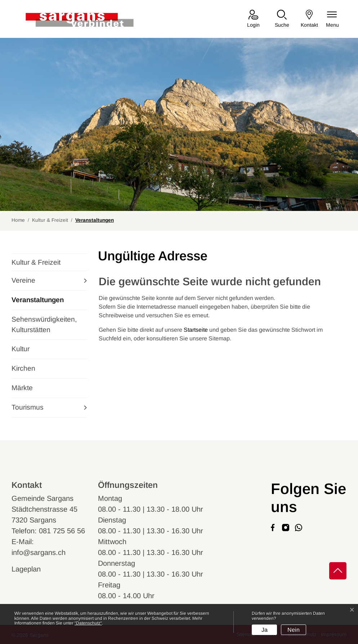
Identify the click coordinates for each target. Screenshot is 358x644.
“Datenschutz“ (88, 623)
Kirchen (23, 368)
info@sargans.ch (39, 552)
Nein (294, 630)
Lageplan (33, 569)
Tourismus (28, 407)
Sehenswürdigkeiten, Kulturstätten (44, 325)
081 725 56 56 (62, 531)
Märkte (22, 388)
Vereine (23, 280)
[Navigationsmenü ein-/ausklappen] (332, 19)
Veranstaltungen (38, 303)
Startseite (196, 330)
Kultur (21, 349)
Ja (265, 630)
